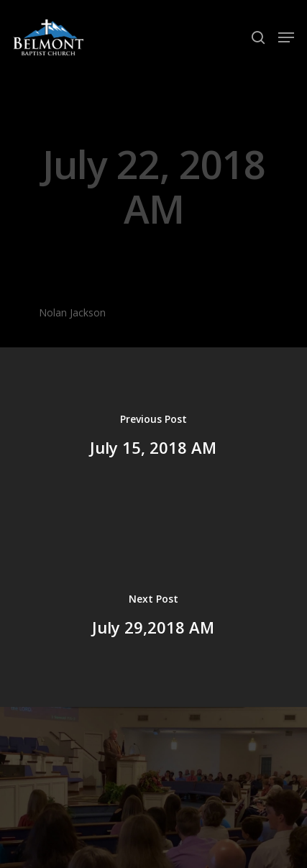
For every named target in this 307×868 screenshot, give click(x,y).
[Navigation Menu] (286, 37)
